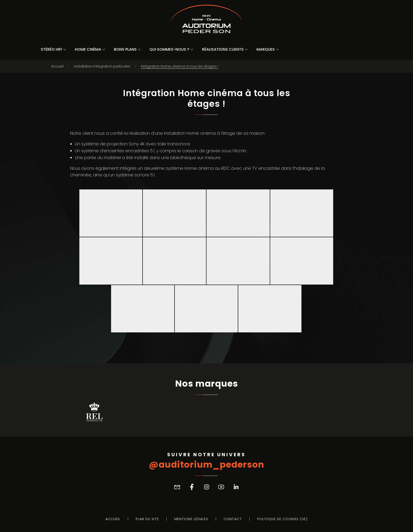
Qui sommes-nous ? (169, 49)
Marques (266, 49)
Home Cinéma (88, 49)
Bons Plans (125, 49)
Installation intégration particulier (102, 66)
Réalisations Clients (223, 49)
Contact (233, 519)
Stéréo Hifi (51, 49)
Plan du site (147, 519)
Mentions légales (191, 519)
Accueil (57, 66)
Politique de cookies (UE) (283, 519)
